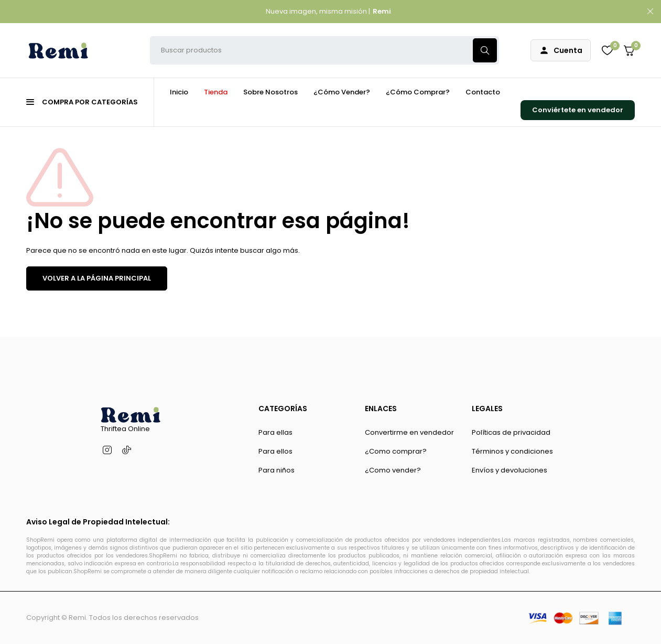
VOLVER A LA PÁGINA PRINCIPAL (97, 278)
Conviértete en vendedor (578, 110)
